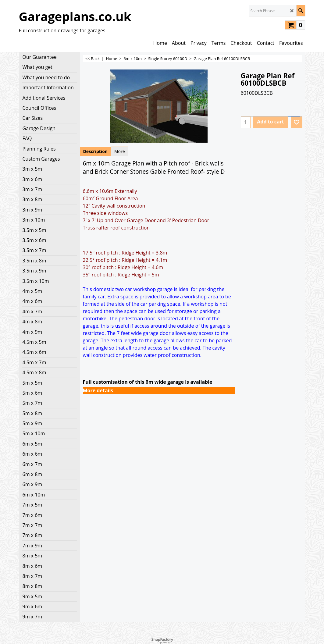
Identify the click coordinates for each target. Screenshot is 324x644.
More (120, 151)
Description (96, 151)
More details (98, 390)
